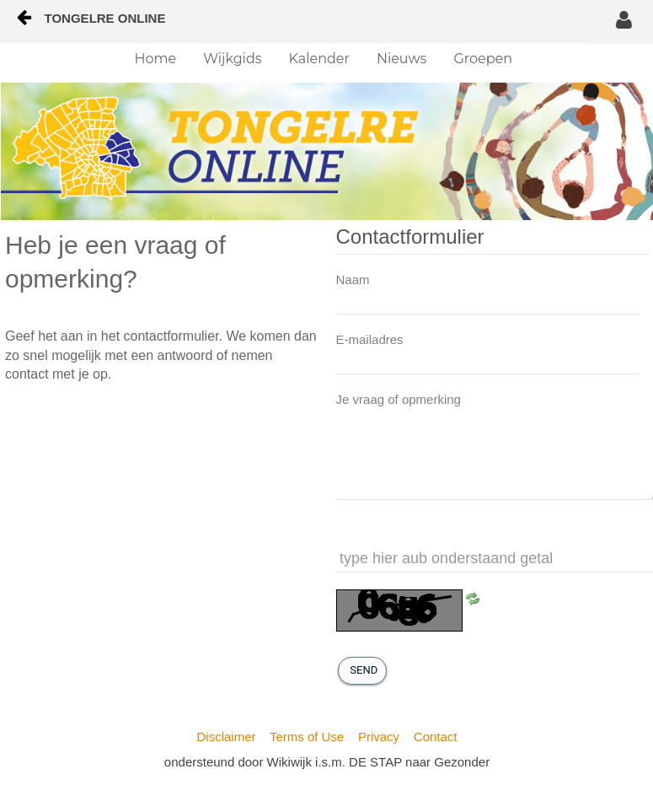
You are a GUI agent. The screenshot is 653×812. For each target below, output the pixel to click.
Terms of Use (307, 737)
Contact (436, 737)
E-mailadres (370, 339)
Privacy (379, 737)
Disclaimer (226, 737)
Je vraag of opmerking (399, 399)
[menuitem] (156, 59)
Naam (353, 280)
